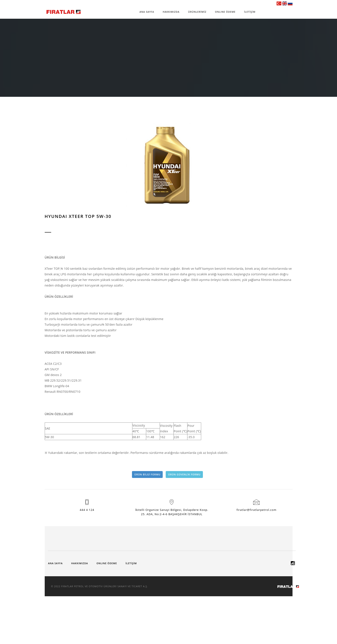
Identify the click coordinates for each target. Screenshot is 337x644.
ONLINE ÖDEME (225, 12)
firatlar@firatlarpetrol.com (256, 510)
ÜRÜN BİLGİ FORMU (147, 474)
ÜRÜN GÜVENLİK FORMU (184, 474)
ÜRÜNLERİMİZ (197, 12)
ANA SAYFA (147, 12)
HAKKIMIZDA (171, 12)
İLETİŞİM (250, 12)
